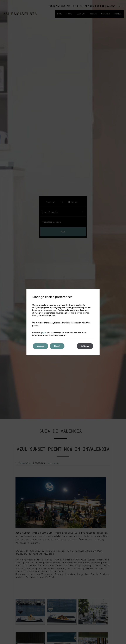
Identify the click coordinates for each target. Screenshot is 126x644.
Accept (40, 346)
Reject (57, 346)
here (44, 333)
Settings (85, 346)
